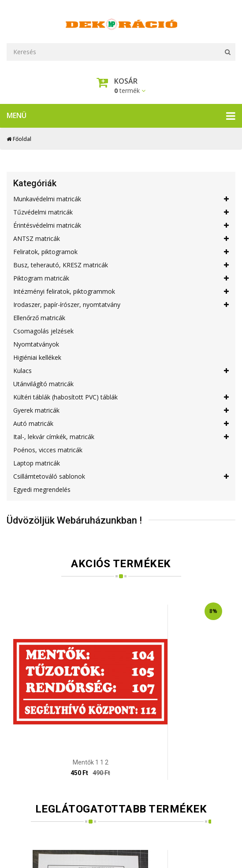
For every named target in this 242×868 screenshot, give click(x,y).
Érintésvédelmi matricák (121, 225)
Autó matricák (121, 424)
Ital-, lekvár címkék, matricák (121, 437)
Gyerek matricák (121, 410)
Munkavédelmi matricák (121, 199)
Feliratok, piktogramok (121, 252)
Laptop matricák (37, 463)
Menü (121, 116)
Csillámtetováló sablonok (121, 476)
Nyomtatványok (36, 344)
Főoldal (19, 139)
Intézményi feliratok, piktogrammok (121, 292)
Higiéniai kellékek (37, 357)
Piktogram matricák (121, 278)
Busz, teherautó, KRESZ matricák (121, 265)
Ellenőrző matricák (39, 318)
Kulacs (121, 371)
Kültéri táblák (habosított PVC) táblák (121, 397)
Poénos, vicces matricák (48, 450)
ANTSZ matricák (121, 239)
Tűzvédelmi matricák (121, 212)
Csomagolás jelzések (43, 331)
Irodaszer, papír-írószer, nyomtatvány (121, 305)
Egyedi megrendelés (42, 489)
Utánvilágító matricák (43, 384)
